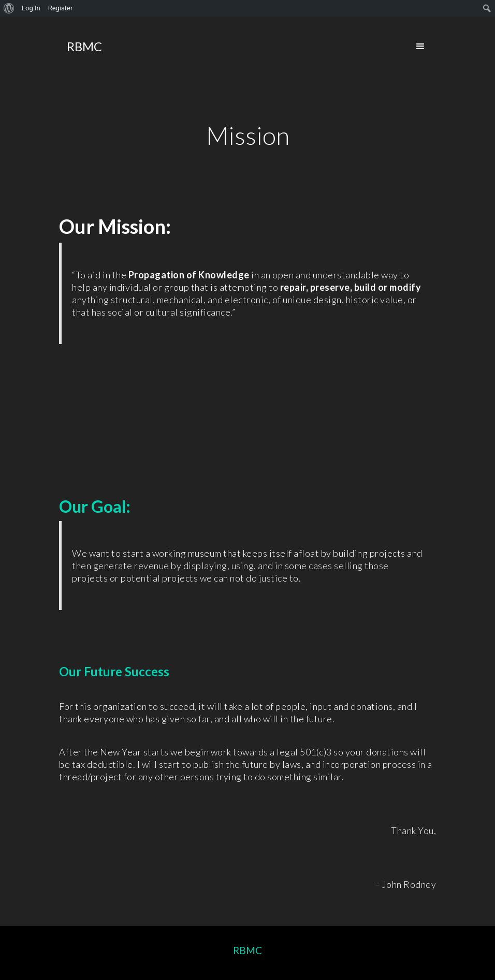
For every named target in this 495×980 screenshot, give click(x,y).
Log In (31, 8)
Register (61, 8)
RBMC (248, 950)
